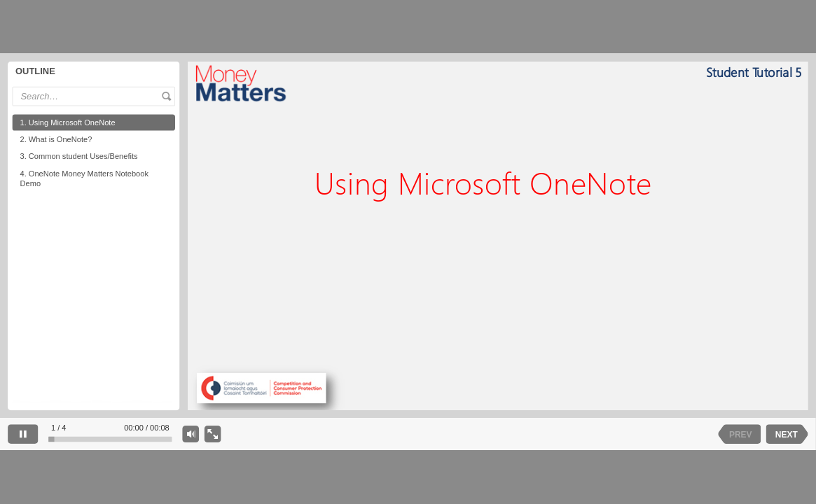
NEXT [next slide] (787, 434)
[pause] (23, 434)
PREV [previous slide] (741, 434)
